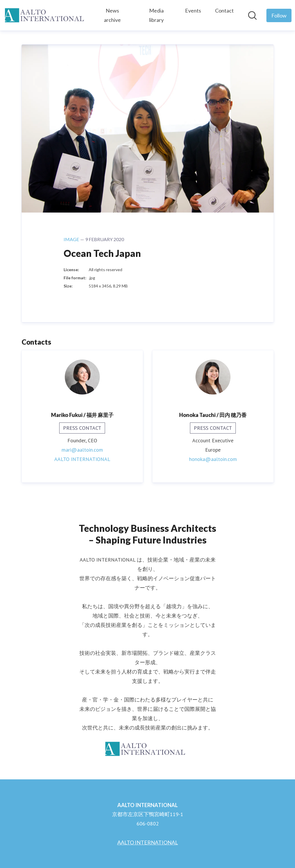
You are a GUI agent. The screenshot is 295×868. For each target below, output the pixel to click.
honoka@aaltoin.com (213, 459)
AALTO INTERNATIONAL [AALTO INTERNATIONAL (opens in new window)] (82, 459)
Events (193, 10)
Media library (156, 15)
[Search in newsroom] (252, 15)
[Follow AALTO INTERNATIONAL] (279, 15)
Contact (224, 10)
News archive (112, 15)
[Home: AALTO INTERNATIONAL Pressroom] (47, 15)
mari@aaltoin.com (82, 450)
